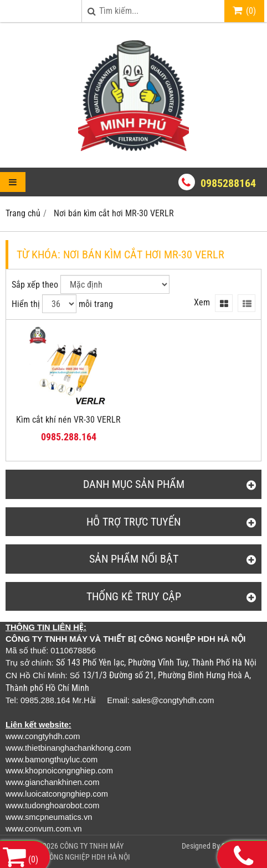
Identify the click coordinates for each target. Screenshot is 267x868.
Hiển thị (26, 304)
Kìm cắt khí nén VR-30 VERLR (68, 420)
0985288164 (228, 183)
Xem (202, 302)
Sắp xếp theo (35, 285)
